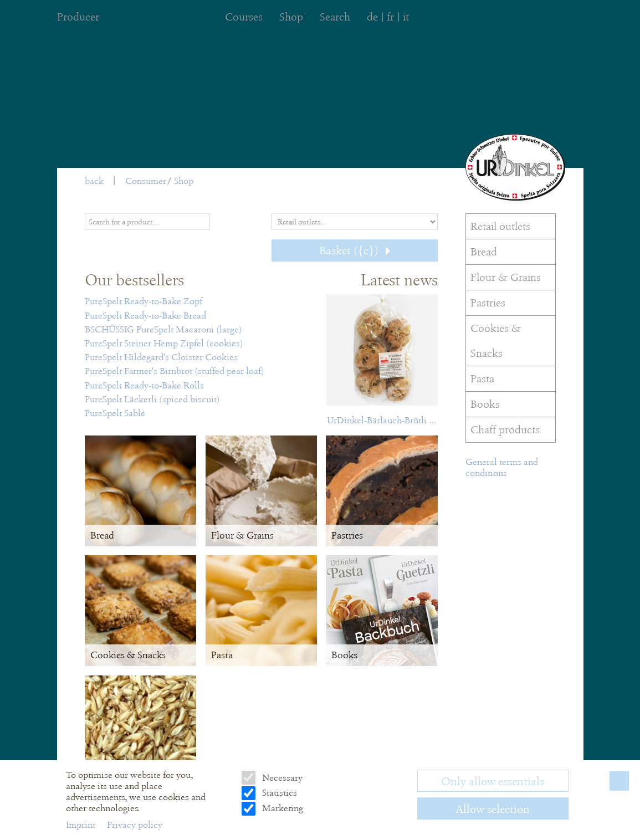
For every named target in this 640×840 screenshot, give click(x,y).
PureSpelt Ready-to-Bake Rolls (144, 385)
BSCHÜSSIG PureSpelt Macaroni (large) (163, 329)
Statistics (278, 793)
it (406, 17)
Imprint (82, 825)
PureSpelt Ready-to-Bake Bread (145, 316)
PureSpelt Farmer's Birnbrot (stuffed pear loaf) (175, 371)
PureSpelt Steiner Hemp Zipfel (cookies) (164, 343)
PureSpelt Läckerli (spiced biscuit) (152, 399)
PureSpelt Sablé (115, 413)
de (372, 17)
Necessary (281, 778)
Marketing (281, 808)
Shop (184, 181)
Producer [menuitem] (78, 17)
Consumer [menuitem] (146, 181)
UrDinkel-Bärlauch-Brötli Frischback (382, 420)
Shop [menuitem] (291, 17)
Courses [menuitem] (244, 17)
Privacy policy (135, 825)
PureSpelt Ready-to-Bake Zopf (144, 301)
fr (390, 17)
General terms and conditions (502, 467)
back (94, 181)
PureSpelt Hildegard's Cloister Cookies (161, 357)
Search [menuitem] (335, 17)
